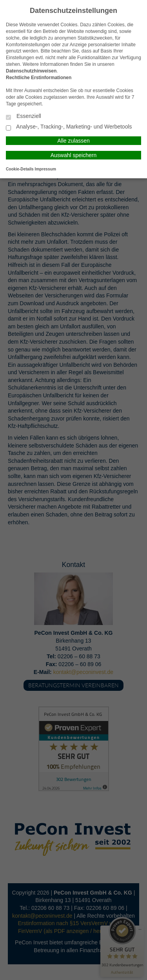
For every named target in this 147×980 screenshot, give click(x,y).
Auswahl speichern (74, 155)
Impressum (45, 169)
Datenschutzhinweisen (31, 71)
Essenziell (24, 117)
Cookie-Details (20, 169)
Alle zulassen (73, 141)
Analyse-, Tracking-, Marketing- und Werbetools (69, 127)
